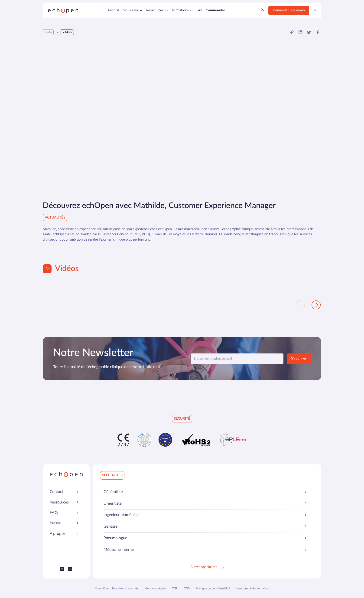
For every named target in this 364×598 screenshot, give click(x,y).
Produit (114, 10)
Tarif (199, 10)
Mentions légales (156, 588)
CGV (187, 588)
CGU (175, 588)
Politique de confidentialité (213, 588)
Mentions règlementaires (252, 588)
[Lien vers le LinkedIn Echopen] (70, 569)
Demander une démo (289, 10)
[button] (292, 32)
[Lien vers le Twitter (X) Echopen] (62, 569)
